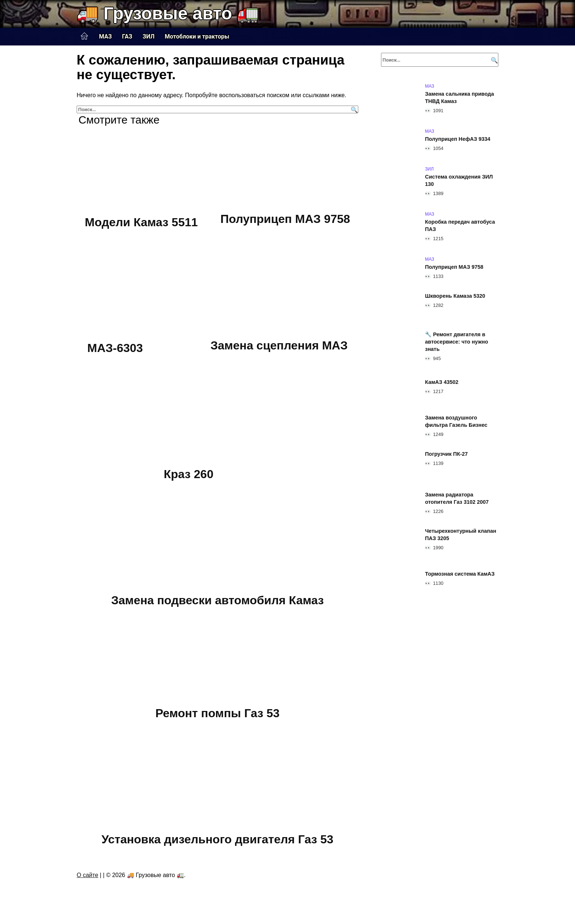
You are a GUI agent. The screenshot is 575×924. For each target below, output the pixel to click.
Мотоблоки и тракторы (197, 36)
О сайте (87, 875)
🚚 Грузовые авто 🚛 (168, 13)
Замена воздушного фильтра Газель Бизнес (456, 421)
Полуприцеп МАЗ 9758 (285, 219)
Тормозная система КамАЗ (460, 574)
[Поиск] (353, 109)
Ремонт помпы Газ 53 (218, 713)
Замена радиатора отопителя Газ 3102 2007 (457, 498)
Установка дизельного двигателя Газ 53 (217, 839)
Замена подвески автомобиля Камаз (217, 600)
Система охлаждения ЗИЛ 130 (459, 180)
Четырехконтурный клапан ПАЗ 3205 (461, 535)
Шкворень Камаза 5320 (455, 296)
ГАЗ (127, 36)
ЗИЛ (149, 36)
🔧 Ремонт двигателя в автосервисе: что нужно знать (457, 342)
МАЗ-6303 (115, 348)
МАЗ (105, 36)
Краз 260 (189, 474)
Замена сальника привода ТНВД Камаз (459, 98)
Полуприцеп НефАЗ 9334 (458, 139)
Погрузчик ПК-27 (446, 454)
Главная (84, 36)
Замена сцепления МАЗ (279, 346)
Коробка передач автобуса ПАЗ (460, 225)
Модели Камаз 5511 (141, 222)
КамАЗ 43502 (442, 382)
